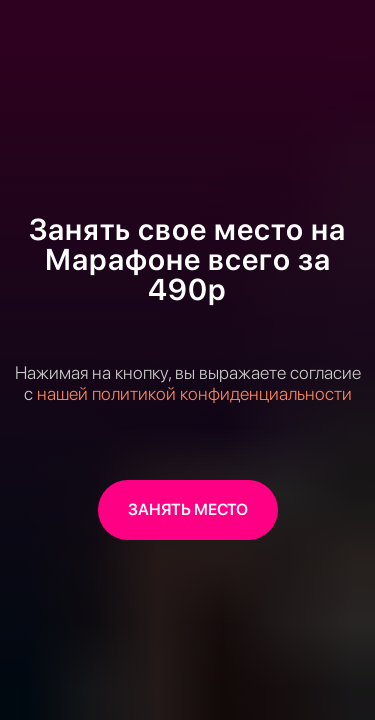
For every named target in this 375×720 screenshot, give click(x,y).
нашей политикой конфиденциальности (194, 393)
